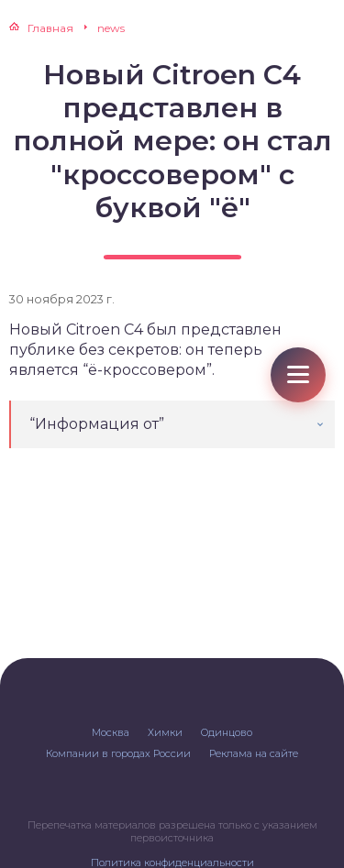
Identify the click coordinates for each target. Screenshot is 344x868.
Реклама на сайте (254, 753)
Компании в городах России (118, 753)
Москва (111, 732)
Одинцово (227, 732)
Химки (165, 732)
